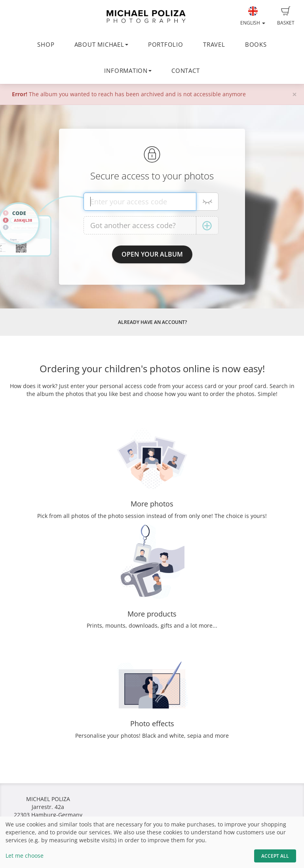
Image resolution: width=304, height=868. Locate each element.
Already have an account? (152, 322)
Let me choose (25, 856)
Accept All (275, 856)
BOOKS (256, 45)
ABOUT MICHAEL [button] (101, 45)
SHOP (46, 45)
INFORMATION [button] (128, 71)
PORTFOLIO (166, 45)
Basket (286, 16)
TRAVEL (214, 45)
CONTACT (185, 71)
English (253, 16)
